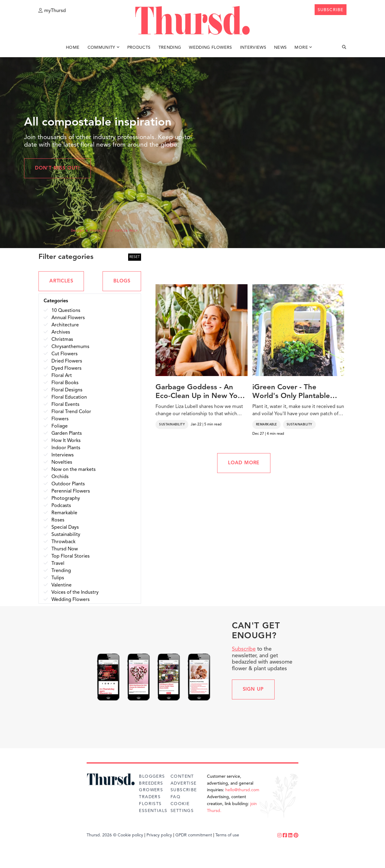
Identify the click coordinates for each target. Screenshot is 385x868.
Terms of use (227, 835)
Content (182, 776)
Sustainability (172, 425)
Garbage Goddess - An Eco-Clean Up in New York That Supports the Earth (200, 392)
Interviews (253, 48)
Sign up (253, 689)
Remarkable (266, 425)
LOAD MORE (244, 463)
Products (139, 48)
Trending (170, 48)
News (280, 48)
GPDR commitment (194, 835)
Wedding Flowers (210, 48)
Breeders (151, 783)
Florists (150, 804)
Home (73, 48)
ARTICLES (61, 281)
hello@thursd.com (242, 790)
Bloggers (152, 776)
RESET (135, 257)
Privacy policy (159, 835)
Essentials (153, 811)
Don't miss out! (57, 168)
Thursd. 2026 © (102, 835)
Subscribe (244, 649)
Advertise (184, 783)
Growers (151, 790)
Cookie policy (130, 835)
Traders (150, 797)
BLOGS (122, 281)
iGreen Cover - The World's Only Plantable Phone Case (291, 392)
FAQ (176, 797)
